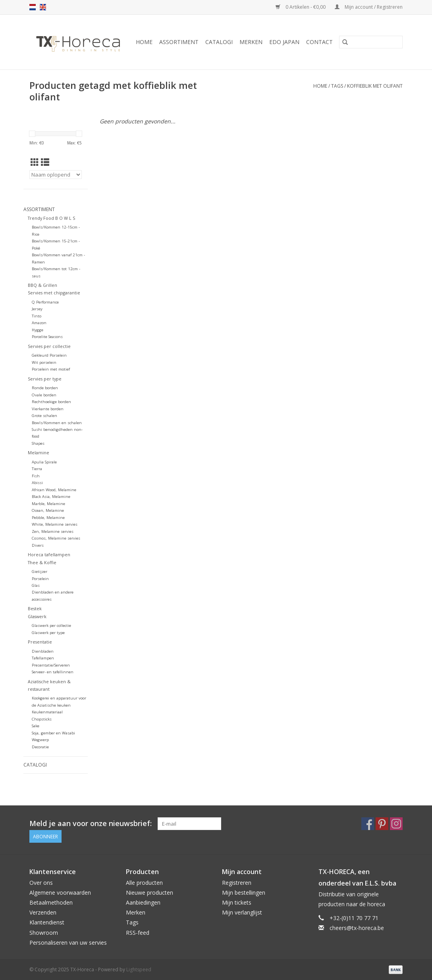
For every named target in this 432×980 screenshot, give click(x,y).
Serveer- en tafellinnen (53, 672)
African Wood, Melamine (54, 490)
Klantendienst (47, 922)
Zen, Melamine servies (53, 531)
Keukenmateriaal (47, 712)
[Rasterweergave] (35, 162)
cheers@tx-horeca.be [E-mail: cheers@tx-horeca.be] (357, 928)
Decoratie (40, 747)
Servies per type (45, 379)
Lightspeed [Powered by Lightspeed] (139, 969)
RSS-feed (138, 933)
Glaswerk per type (48, 633)
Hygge (38, 330)
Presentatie (40, 642)
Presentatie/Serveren (51, 665)
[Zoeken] (371, 42)
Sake (36, 726)
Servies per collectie (49, 346)
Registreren (237, 883)
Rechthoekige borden (51, 402)
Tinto (37, 316)
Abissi (37, 483)
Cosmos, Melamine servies (56, 538)
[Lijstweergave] (45, 162)
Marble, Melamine (48, 504)
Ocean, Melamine (48, 510)
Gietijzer (40, 572)
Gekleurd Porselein (49, 355)
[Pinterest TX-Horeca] (382, 824)
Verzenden (43, 912)
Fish (36, 476)
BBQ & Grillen (42, 285)
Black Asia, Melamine (51, 497)
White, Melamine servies (55, 524)
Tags (337, 86)
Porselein (40, 579)
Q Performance (45, 302)
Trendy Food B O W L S (51, 218)
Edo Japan (284, 42)
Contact (319, 42)
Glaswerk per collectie (51, 625)
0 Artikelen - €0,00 (301, 7)
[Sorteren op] (56, 175)
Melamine (39, 453)
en (43, 7)
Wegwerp (40, 740)
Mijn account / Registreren (369, 7)
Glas (36, 585)
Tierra (37, 469)
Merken (251, 42)
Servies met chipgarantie (54, 293)
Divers (38, 545)
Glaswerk (37, 616)
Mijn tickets (237, 902)
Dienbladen (43, 651)
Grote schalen (44, 416)
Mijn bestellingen (244, 893)
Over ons (41, 883)
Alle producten (144, 883)
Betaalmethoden (51, 902)
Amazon (39, 323)
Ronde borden (45, 388)
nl (33, 7)
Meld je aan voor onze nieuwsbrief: (91, 823)
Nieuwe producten (149, 893)
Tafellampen (43, 658)
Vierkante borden (48, 409)
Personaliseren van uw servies (68, 943)
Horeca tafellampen (49, 554)
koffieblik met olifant (375, 86)
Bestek (35, 608)
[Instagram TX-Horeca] (396, 824)
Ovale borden (44, 395)
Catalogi (219, 42)
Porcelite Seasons (47, 337)
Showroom (44, 933)
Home (144, 42)
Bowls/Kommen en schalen (57, 423)
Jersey (37, 309)
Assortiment (179, 42)
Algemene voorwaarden (60, 893)
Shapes (38, 443)
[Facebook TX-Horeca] (368, 824)
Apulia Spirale (44, 462)
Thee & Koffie (42, 562)
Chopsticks (42, 719)
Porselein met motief (51, 369)
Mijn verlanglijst (242, 912)
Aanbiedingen (143, 902)
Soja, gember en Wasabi (53, 733)
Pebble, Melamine (48, 518)
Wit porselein (44, 362)
